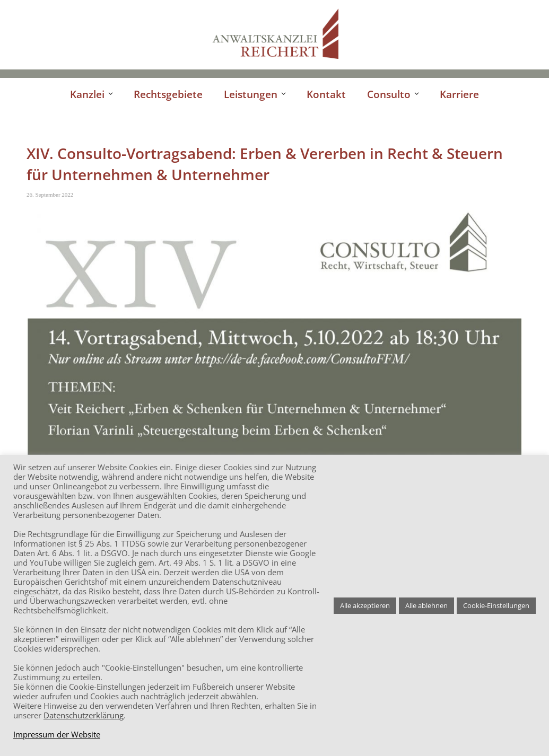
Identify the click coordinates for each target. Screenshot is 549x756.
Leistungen (251, 94)
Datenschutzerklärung (84, 715)
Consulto (389, 94)
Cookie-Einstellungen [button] (496, 605)
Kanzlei (87, 94)
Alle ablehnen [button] (426, 605)
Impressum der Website (57, 734)
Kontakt (326, 94)
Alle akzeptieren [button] (365, 605)
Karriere (459, 94)
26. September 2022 (50, 195)
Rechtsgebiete (168, 94)
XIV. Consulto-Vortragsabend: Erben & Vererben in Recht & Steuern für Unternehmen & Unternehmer (265, 164)
